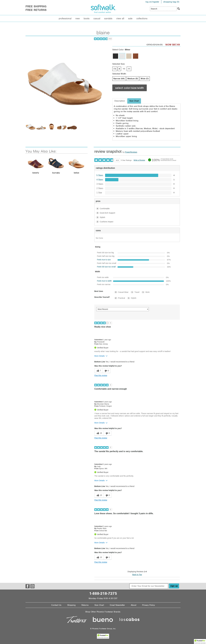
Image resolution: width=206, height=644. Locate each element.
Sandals (108, 18)
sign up (174, 586)
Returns (85, 605)
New (78, 18)
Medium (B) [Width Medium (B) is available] (133, 79)
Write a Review (139, 160)
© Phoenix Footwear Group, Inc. (103, 629)
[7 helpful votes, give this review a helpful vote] (98, 371)
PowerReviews (131, 152)
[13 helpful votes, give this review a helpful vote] (99, 495)
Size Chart (99, 605)
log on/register (152, 2)
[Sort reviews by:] (123, 309)
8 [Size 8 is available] (119, 69)
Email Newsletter (117, 605)
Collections (142, 18)
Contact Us (56, 605)
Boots (87, 18)
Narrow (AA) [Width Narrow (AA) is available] (119, 79)
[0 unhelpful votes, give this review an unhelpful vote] (106, 371)
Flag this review (101, 375)
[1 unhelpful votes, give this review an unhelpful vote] (107, 557)
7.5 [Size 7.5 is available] (115, 69)
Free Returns (36, 10)
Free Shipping (36, 6)
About (134, 605)
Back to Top (137, 575)
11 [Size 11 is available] (129, 69)
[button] (200, 642)
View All (120, 18)
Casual (97, 18)
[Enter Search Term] (163, 9)
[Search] (179, 9)
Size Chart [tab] (134, 101)
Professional (65, 18)
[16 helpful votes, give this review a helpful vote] (99, 433)
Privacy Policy (149, 605)
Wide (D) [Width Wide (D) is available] (145, 79)
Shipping (71, 605)
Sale (130, 18)
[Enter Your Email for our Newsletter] (149, 586)
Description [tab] (120, 101)
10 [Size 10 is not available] (124, 69)
